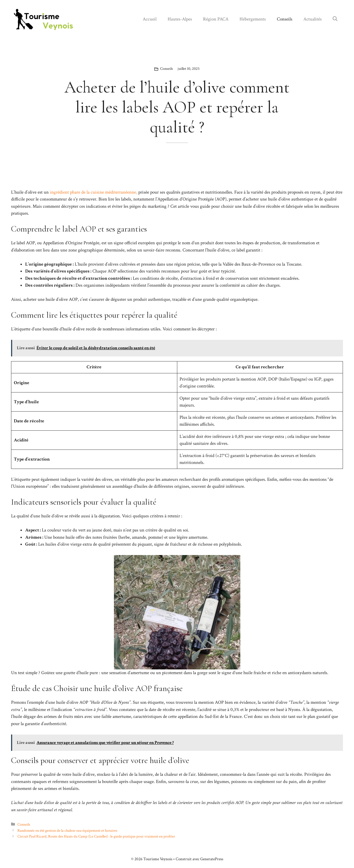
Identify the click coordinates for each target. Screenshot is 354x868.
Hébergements (253, 19)
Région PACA (216, 19)
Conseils (285, 19)
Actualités (313, 19)
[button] (335, 19)
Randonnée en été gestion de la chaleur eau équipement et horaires (67, 830)
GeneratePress (212, 859)
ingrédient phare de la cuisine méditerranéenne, (93, 192)
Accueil (150, 19)
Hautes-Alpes (180, 19)
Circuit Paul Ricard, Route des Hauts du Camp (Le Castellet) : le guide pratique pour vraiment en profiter (96, 836)
